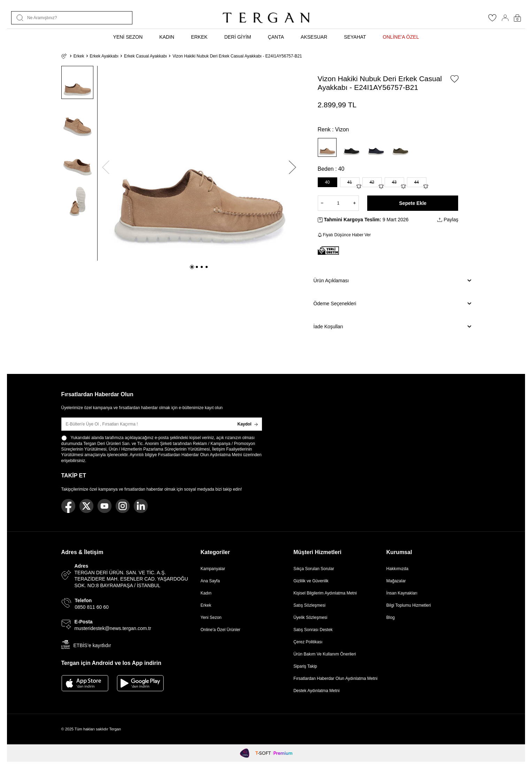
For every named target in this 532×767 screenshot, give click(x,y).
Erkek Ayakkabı (104, 56)
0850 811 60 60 (92, 607)
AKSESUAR (314, 37)
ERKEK (199, 37)
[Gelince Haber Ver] (359, 186)
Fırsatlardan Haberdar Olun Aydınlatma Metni (200, 455)
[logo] (266, 18)
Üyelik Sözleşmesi (310, 618)
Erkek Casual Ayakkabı (145, 56)
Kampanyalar (213, 569)
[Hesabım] (505, 18)
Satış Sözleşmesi (309, 605)
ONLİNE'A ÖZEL (401, 37)
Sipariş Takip (305, 666)
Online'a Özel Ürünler (221, 630)
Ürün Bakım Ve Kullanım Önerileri (325, 654)
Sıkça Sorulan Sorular (314, 569)
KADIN (167, 37)
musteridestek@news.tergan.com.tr (113, 628)
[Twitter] (86, 506)
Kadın (206, 593)
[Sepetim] (517, 18)
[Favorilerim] (492, 20)
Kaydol (247, 424)
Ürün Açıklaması (392, 281)
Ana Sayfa (210, 581)
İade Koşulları (392, 327)
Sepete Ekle (413, 203)
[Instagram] (123, 506)
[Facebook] (68, 506)
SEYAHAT (355, 37)
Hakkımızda (397, 569)
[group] (199, 163)
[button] (192, 267)
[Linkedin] (141, 506)
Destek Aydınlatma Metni (317, 691)
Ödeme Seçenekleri (392, 304)
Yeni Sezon (211, 618)
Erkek (79, 56)
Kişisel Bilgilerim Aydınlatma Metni (326, 593)
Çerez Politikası (308, 642)
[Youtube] (105, 506)
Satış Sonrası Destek (313, 630)
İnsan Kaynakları (402, 593)
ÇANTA (276, 37)
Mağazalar (396, 581)
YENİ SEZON (128, 37)
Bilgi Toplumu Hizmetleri (409, 605)
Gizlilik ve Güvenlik (311, 581)
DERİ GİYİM (238, 37)
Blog (391, 618)
